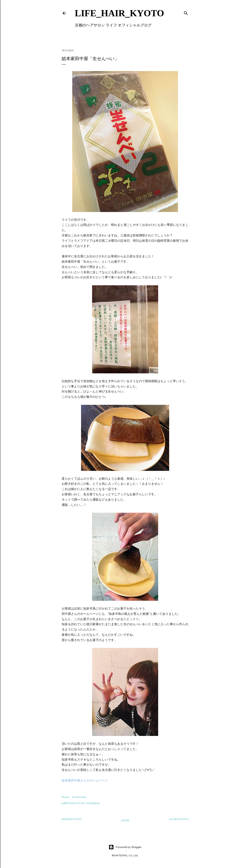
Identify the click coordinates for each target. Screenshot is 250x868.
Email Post (79, 797)
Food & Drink (77, 803)
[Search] (186, 12)
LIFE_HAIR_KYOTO (119, 13)
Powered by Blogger (125, 847)
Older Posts (179, 819)
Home (125, 820)
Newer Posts (72, 819)
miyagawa (93, 803)
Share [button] (65, 797)
